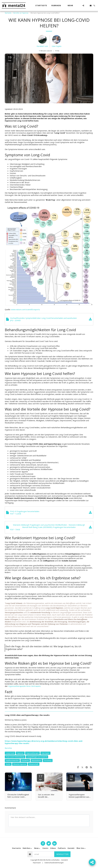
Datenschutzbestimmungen (54, 863)
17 (41, 777)
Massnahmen (36, 760)
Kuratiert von (42, 46)
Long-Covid (10, 753)
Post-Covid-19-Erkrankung (15, 757)
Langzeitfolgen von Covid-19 (37, 757)
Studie (8, 764)
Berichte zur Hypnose (21, 13)
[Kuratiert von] (42, 40)
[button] (57, 6)
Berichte (8, 748)
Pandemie (25, 760)
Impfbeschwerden (12, 760)
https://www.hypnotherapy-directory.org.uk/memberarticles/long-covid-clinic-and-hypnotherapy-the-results (44, 742)
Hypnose (20, 753)
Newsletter (62, 854)
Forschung (48, 760)
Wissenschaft (34, 764)
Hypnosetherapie (32, 753)
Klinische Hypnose (20, 764)
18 (71, 777)
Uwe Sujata (56, 46)
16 (10, 777)
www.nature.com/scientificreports (25, 309)
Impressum (37, 863)
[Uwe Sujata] (56, 40)
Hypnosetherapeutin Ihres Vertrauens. (25, 686)
